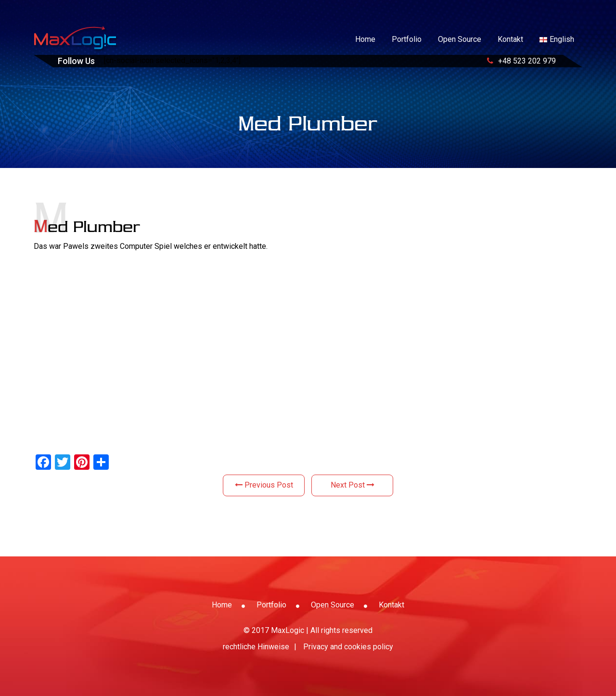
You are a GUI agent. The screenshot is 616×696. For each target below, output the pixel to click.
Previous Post (264, 485)
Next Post (353, 485)
